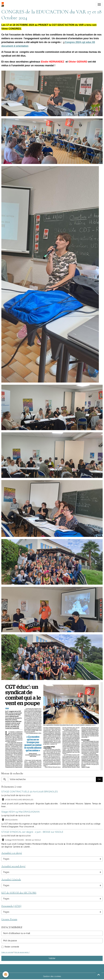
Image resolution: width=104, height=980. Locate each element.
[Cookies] (6, 974)
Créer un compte (7, 952)
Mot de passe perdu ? (22, 952)
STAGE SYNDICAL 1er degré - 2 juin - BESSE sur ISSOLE (32, 832)
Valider (52, 958)
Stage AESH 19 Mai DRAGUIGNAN (20, 812)
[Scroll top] (99, 975)
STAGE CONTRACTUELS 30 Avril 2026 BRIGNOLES (30, 792)
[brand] (3, 4)
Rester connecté (12, 947)
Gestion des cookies (52, 976)
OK (99, 779)
